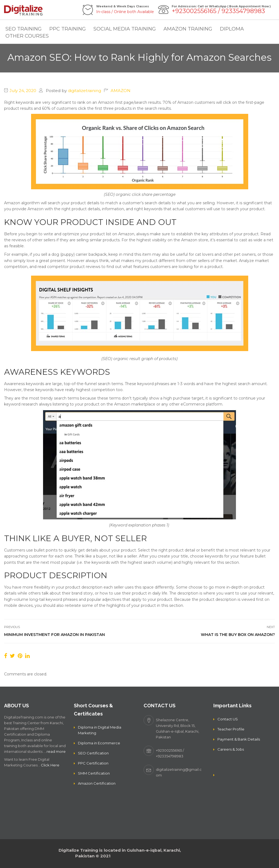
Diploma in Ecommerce (99, 743)
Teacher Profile (231, 729)
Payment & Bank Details (239, 739)
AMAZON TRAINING (188, 29)
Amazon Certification (97, 783)
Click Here (50, 765)
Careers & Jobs (231, 749)
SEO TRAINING (24, 29)
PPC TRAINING (68, 29)
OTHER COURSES (27, 36)
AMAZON (121, 91)
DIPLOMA (232, 29)
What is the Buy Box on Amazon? (238, 635)
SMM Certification (94, 773)
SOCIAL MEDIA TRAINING (125, 29)
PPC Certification (93, 763)
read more (56, 751)
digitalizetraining (84, 91)
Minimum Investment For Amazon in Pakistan (54, 635)
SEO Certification (93, 753)
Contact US (228, 719)
